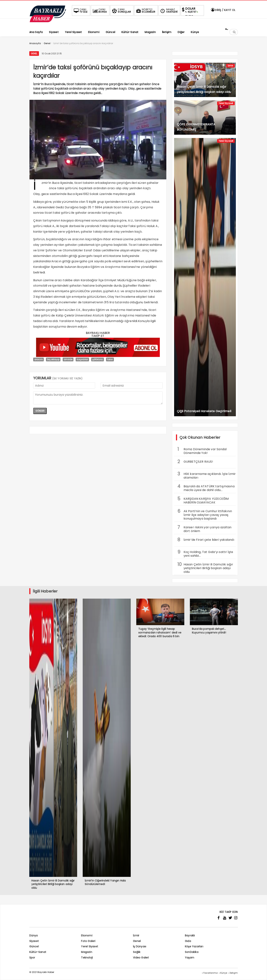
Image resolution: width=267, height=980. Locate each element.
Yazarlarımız (210, 973)
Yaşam (189, 958)
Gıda (188, 941)
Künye (224, 973)
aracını (38, 359)
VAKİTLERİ (169, 11)
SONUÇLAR (121, 11)
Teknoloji (87, 958)
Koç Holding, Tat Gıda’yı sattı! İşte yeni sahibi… (205, 553)
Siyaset (34, 941)
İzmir (230, 66)
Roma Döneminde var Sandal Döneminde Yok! (202, 451)
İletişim (234, 973)
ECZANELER (145, 11)
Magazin (86, 952)
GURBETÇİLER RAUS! (195, 462)
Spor (32, 958)
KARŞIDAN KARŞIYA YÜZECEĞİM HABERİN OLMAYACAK (203, 500)
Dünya (34, 935)
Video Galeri (141, 958)
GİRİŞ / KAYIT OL (223, 10)
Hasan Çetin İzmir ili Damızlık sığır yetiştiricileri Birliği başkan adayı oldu (205, 568)
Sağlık (137, 952)
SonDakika (192, 952)
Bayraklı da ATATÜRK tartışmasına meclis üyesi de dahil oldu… (206, 488)
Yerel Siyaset (226, 103)
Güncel (34, 946)
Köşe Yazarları (194, 946)
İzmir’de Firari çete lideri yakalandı (206, 540)
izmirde (68, 359)
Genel (34, 54)
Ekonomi (87, 935)
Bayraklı (190, 935)
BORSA (99, 11)
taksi (110, 359)
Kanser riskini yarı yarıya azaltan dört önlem (205, 529)
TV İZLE (80, 11)
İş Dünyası (140, 946)
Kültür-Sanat (38, 952)
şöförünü (98, 359)
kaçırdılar (82, 359)
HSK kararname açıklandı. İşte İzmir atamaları (207, 475)
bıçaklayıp (53, 359)
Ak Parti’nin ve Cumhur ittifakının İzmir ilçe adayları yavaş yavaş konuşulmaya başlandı (205, 514)
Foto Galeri (88, 941)
